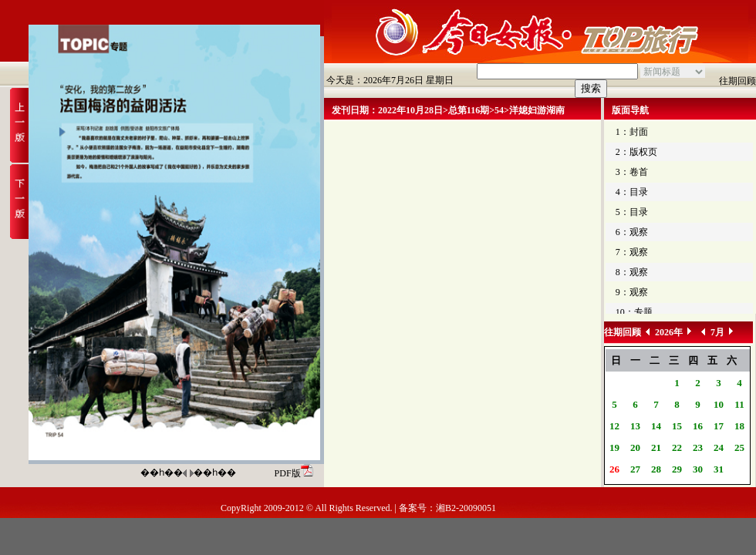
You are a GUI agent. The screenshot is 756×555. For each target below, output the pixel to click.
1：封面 (632, 132)
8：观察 (632, 272)
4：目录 (632, 192)
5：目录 (632, 212)
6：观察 (632, 232)
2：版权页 (636, 152)
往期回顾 (737, 81)
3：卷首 (632, 172)
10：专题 (634, 312)
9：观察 (632, 292)
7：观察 (632, 252)
